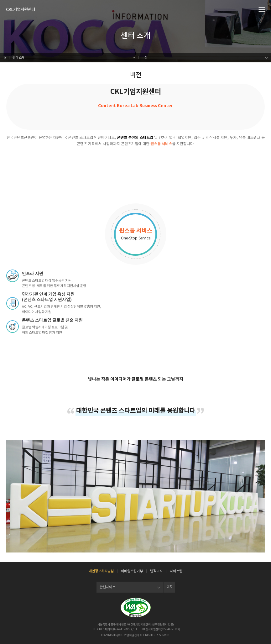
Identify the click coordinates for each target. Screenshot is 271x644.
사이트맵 (176, 571)
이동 (169, 587)
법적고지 (156, 571)
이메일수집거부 (132, 571)
